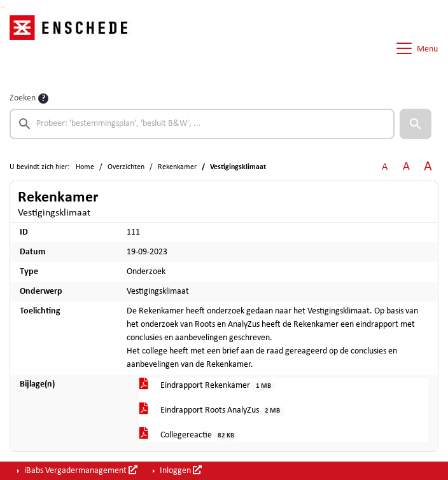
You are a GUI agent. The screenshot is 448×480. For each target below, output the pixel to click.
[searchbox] (202, 124)
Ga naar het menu (3, 8)
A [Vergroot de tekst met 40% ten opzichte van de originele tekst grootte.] (428, 167)
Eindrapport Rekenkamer (207, 386)
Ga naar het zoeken (2, 8)
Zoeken (23, 98)
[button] (416, 124)
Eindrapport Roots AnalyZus (212, 411)
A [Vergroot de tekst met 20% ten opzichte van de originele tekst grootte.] (406, 167)
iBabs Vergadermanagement (80, 470)
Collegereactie (189, 436)
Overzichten (126, 167)
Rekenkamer (177, 167)
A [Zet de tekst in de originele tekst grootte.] (385, 167)
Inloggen (180, 470)
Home (85, 167)
